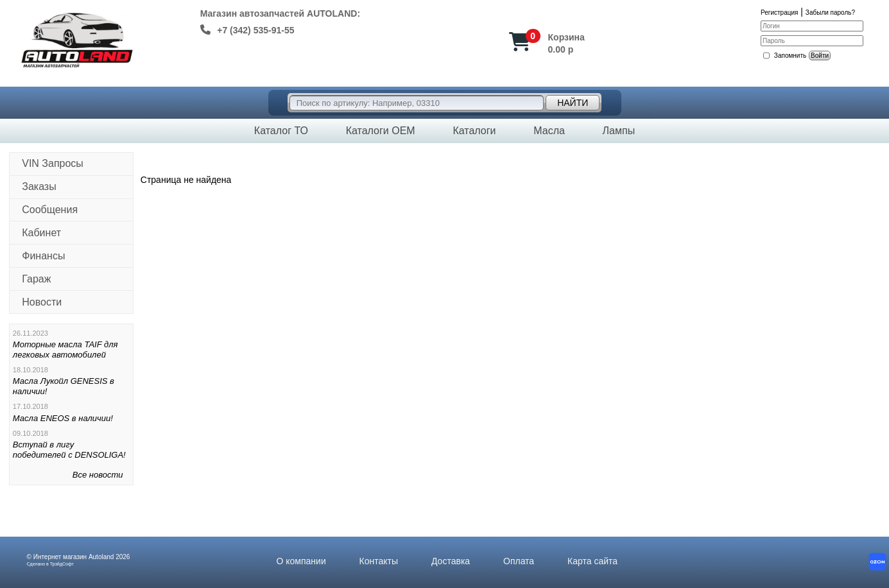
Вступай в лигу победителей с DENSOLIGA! (69, 450)
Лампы (619, 131)
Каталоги (474, 131)
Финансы (43, 256)
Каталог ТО (281, 131)
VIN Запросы (53, 163)
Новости (42, 302)
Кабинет (41, 233)
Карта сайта (592, 561)
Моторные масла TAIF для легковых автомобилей (65, 350)
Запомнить (790, 56)
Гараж (36, 279)
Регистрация (779, 13)
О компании (301, 561)
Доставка (451, 561)
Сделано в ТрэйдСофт (50, 564)
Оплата (519, 561)
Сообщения (50, 210)
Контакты (379, 561)
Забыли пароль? (830, 13)
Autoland (101, 557)
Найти (573, 103)
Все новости (98, 475)
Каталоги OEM (381, 131)
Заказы (39, 186)
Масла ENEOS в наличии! (63, 418)
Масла (549, 131)
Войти (820, 56)
